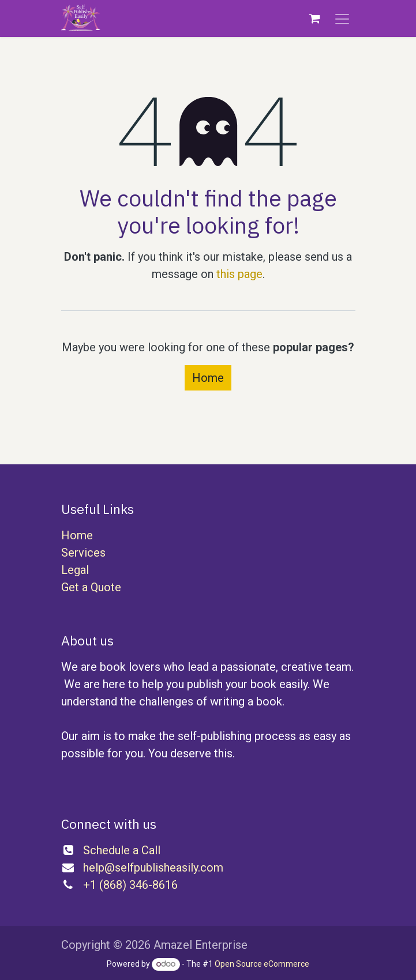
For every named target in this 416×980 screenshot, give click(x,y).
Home (208, 378)
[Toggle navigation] (342, 18)
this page (239, 274)
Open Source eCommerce (262, 964)
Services (83, 553)
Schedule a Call (122, 850)
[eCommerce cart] (315, 18)
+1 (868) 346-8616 (130, 885)
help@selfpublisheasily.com (153, 868)
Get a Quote (91, 587)
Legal (75, 570)
